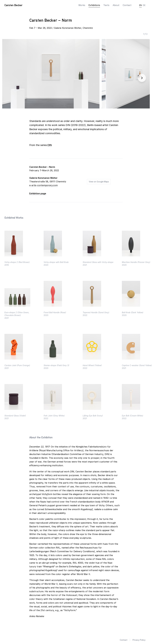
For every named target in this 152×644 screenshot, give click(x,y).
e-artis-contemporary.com (43, 185)
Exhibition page (38, 193)
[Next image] (142, 78)
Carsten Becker (13, 5)
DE (144, 5)
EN (141, 5)
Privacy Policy (139, 640)
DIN (50, 145)
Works (82, 5)
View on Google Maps (99, 182)
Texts (106, 5)
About (116, 5)
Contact (127, 5)
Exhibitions (94, 5)
